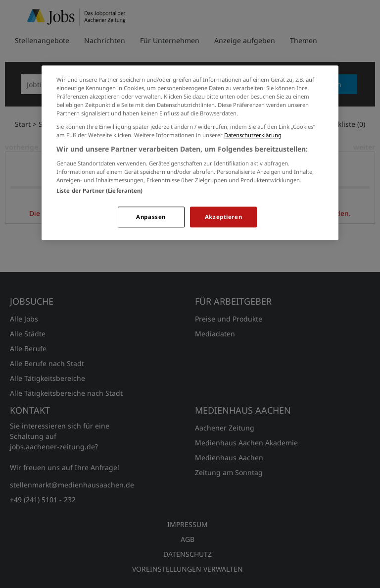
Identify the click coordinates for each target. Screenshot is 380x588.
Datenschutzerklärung (253, 135)
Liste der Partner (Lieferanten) (100, 190)
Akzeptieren (223, 217)
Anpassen (151, 217)
